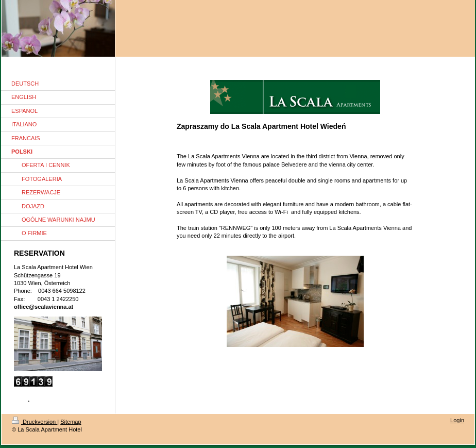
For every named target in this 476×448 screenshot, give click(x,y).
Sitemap (71, 422)
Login (457, 420)
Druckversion (35, 422)
